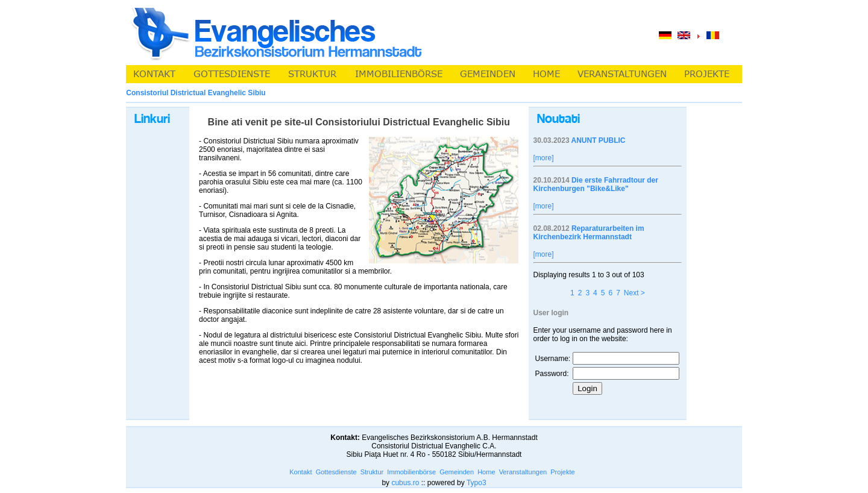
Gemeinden (457, 472)
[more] (544, 158)
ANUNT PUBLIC (598, 140)
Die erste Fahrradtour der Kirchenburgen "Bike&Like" (596, 184)
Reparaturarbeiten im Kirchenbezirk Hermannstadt (589, 233)
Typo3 (476, 483)
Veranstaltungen (523, 472)
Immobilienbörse (411, 472)
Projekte (562, 472)
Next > (634, 293)
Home (486, 472)
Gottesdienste (336, 472)
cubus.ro (405, 483)
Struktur (372, 472)
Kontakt (300, 472)
